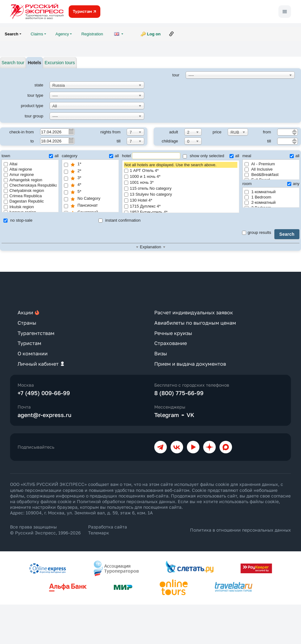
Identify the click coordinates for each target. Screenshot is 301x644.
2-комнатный (260, 202)
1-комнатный (260, 192)
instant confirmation (119, 220)
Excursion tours (60, 63)
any (293, 184)
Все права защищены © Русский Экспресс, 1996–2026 (45, 530)
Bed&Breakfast (261, 175)
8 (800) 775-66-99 (179, 393)
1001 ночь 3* (181, 183)
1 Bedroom (258, 197)
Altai (11, 164)
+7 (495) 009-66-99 (44, 393)
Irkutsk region (19, 207)
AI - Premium (260, 164)
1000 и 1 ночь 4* (181, 177)
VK (190, 415)
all (54, 156)
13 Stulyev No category (181, 195)
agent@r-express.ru (45, 415)
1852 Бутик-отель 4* (181, 212)
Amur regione (19, 175)
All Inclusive (259, 169)
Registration (92, 34)
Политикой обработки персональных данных (126, 501)
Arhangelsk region (23, 180)
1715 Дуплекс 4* (181, 206)
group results (257, 232)
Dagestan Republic (24, 201)
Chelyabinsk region (24, 191)
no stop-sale (18, 220)
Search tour (13, 63)
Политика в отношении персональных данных (240, 530)
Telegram (167, 415)
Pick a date (71, 131)
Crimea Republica (23, 196)
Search (287, 234)
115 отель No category (181, 189)
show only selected (203, 156)
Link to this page (172, 34)
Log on (154, 34)
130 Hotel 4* (181, 201)
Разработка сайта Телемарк (108, 530)
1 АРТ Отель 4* (181, 171)
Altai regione (18, 169)
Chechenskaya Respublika (30, 185)
